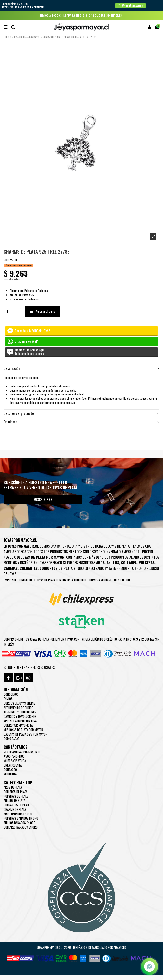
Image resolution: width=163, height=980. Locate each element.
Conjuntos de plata (56, 568)
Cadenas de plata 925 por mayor (26, 734)
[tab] (81, 369)
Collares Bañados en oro (21, 827)
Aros (100, 562)
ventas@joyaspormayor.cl (22, 752)
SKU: (7, 260)
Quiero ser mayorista (18, 725)
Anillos (113, 562)
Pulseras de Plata (16, 796)
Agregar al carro (42, 311)
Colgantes (29, 568)
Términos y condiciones (20, 712)
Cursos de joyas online (19, 703)
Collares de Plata (15, 792)
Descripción (81, 369)
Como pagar (12, 739)
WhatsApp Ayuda (15, 761)
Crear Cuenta (13, 765)
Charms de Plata (15, 809)
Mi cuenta (10, 774)
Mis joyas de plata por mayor (23, 730)
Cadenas (11, 568)
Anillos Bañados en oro (20, 823)
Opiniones (81, 422)
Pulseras (147, 562)
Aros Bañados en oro (18, 814)
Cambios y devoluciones (20, 716)
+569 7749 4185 (14, 756)
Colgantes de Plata (17, 805)
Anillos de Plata (14, 800)
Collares (129, 562)
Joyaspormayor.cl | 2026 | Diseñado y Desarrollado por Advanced (82, 947)
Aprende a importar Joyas (21, 721)
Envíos (8, 699)
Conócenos (11, 694)
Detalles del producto (81, 414)
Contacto (10, 769)
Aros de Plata (13, 787)
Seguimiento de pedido (19, 708)
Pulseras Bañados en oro (21, 818)
